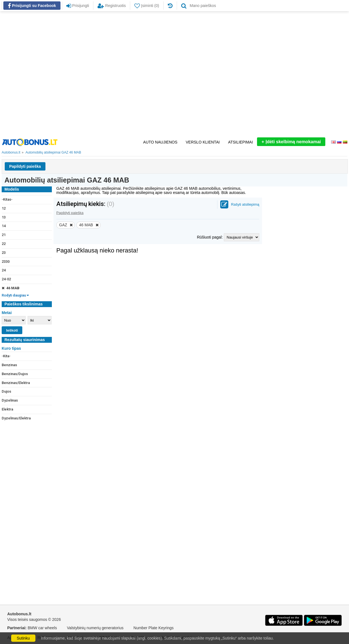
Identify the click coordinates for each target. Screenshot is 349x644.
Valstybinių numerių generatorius (95, 628)
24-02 (6, 279)
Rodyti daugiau (15, 295)
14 (4, 226)
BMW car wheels (42, 628)
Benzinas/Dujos (15, 374)
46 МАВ (11, 288)
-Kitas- (7, 199)
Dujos (6, 391)
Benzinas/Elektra (16, 383)
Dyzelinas (10, 400)
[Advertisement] (62, 74)
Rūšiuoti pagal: (210, 237)
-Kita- (6, 356)
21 (4, 235)
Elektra (7, 409)
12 (4, 208)
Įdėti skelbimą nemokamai (291, 142)
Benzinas (9, 365)
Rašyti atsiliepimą (245, 204)
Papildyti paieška (25, 166)
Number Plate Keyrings (154, 628)
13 (4, 217)
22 (4, 244)
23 (4, 253)
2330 (6, 262)
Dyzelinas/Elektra (16, 418)
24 (4, 270)
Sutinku (23, 638)
